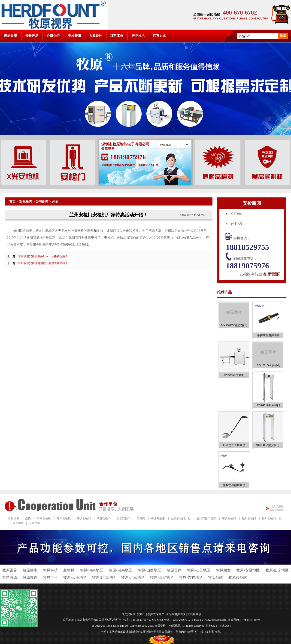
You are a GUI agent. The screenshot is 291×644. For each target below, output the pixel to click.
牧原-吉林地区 (191, 577)
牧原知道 (30, 577)
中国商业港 (158, 518)
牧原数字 (30, 570)
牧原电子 (50, 577)
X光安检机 (129, 614)
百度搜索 (14, 518)
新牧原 (69, 570)
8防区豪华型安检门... (268, 445)
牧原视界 (166, 145)
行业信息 (236, 224)
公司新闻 (42, 201)
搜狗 (28, 518)
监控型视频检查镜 (234, 485)
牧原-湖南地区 (120, 570)
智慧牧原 (10, 577)
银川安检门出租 (272, 518)
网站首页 (11, 36)
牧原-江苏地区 (199, 570)
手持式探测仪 (156, 614)
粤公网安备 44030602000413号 (110, 626)
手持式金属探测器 (268, 335)
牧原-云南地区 (75, 577)
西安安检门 (124, 518)
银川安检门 (249, 518)
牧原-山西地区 (150, 570)
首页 (12, 201)
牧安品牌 (215, 577)
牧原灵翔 (174, 570)
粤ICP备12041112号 (249, 620)
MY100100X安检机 (268, 365)
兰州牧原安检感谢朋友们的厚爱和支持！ (43, 263)
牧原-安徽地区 (248, 570)
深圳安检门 (84, 518)
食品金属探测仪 (176, 614)
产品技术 (138, 36)
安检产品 (32, 36)
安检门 (141, 614)
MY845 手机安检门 (268, 405)
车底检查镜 (194, 614)
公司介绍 (53, 36)
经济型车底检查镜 (234, 445)
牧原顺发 (223, 570)
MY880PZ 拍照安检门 (234, 325)
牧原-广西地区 (104, 577)
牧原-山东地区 (277, 570)
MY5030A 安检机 (234, 375)
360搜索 (18, 523)
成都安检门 (104, 518)
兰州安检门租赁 (206, 518)
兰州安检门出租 (181, 518)
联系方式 (159, 36)
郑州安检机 (64, 518)
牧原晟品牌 (238, 577)
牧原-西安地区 (162, 577)
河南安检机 (44, 518)
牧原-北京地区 (133, 577)
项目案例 (117, 36)
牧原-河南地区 (92, 570)
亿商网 (141, 518)
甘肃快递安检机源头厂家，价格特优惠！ (43, 256)
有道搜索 (35, 523)
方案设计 (96, 36)
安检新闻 (74, 36)
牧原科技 (50, 570)
